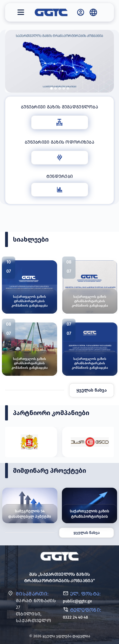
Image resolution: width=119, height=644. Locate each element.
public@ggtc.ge (77, 601)
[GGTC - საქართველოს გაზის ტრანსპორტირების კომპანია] (51, 12)
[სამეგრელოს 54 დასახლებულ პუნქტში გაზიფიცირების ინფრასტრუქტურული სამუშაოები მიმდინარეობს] (30, 505)
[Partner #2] (90, 442)
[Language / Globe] (93, 12)
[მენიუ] (21, 12)
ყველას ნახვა (92, 390)
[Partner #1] (30, 442)
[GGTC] (60, 556)
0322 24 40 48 (75, 617)
